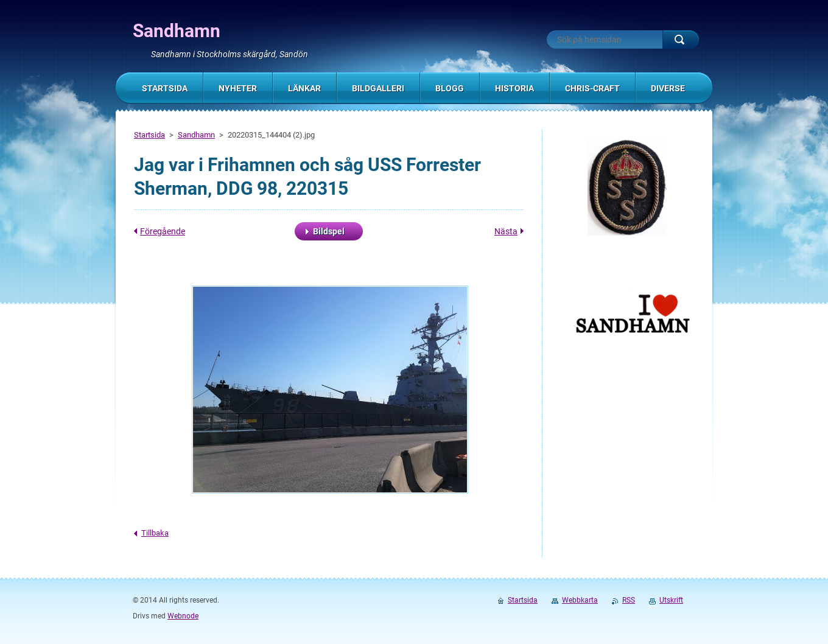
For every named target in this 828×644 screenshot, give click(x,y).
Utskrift (671, 600)
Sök (681, 40)
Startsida (149, 135)
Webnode (183, 616)
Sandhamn (196, 135)
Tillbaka (155, 533)
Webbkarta (580, 600)
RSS (629, 600)
